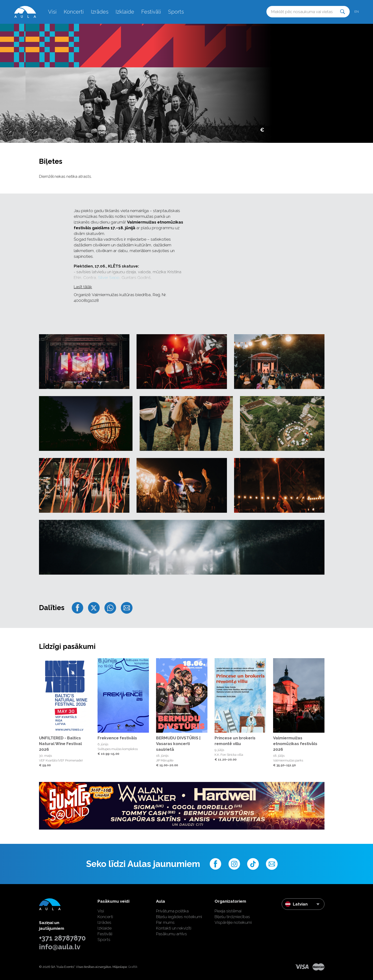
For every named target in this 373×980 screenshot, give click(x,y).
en (357, 12)
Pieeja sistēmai (228, 911)
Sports (176, 12)
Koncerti (74, 12)
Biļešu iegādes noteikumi (179, 917)
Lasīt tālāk (83, 287)
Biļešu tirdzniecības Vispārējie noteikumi (233, 920)
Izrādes (100, 12)
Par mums (165, 922)
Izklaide (125, 12)
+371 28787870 (62, 938)
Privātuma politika (172, 911)
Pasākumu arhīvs (172, 934)
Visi (52, 12)
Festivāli (151, 12)
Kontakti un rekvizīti (174, 928)
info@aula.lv (60, 947)
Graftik (133, 967)
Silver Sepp (109, 278)
